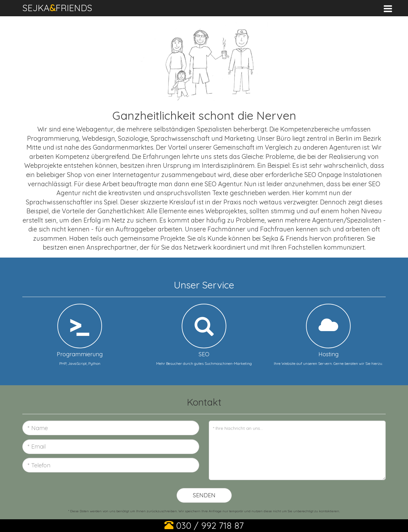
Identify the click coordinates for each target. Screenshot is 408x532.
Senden (204, 495)
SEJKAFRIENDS (57, 8)
